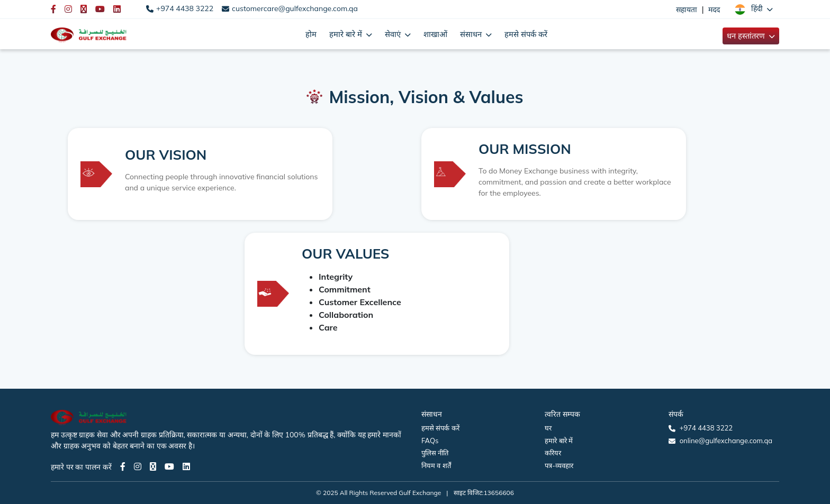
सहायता (687, 10)
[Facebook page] (123, 466)
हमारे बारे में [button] (347, 34)
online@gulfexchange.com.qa (726, 441)
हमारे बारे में (559, 441)
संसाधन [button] (472, 34)
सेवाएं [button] (394, 34)
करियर (553, 453)
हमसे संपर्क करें (526, 34)
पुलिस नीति (435, 453)
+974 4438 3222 (185, 8)
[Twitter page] (153, 466)
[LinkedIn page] (186, 466)
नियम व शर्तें (436, 465)
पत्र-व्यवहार (559, 465)
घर (548, 428)
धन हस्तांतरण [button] (747, 36)
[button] (754, 9)
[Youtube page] (169, 466)
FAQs (430, 441)
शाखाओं (435, 34)
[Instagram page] (138, 466)
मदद (714, 10)
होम (311, 34)
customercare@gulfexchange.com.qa (295, 8)
